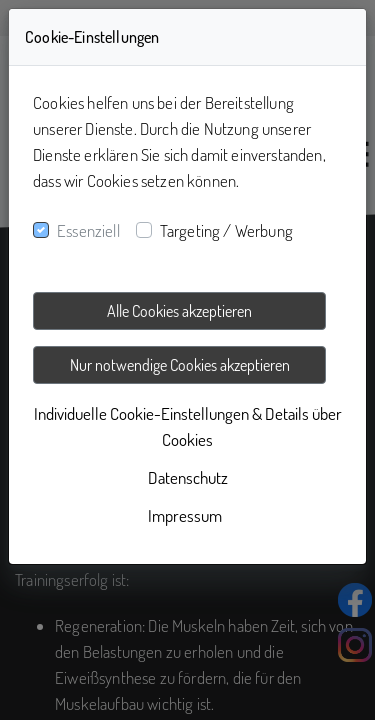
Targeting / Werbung (226, 230)
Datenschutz (188, 477)
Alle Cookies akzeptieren (179, 311)
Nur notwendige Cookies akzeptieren (180, 365)
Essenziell (88, 230)
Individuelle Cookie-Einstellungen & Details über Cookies (188, 426)
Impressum (185, 515)
